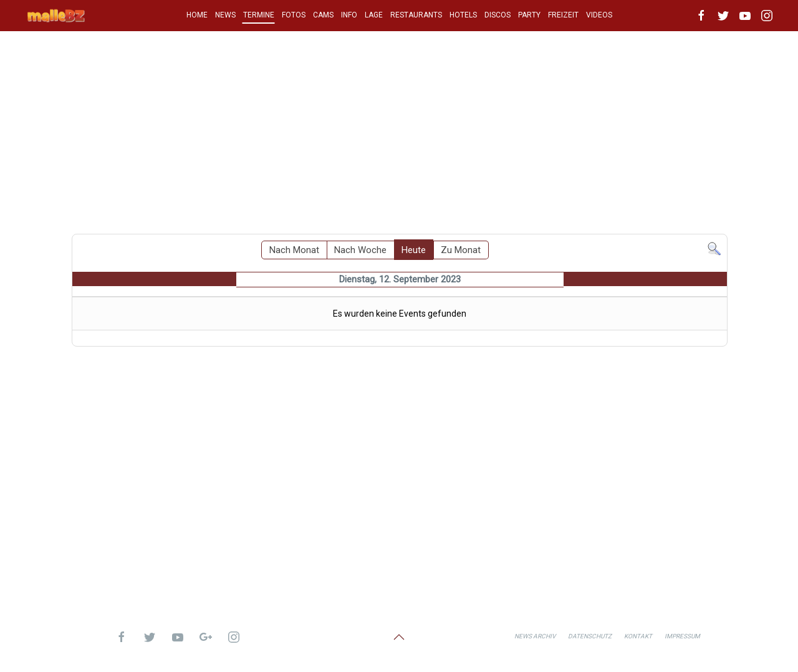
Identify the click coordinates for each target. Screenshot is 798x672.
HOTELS (463, 15)
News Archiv (535, 636)
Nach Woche (360, 250)
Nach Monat (294, 250)
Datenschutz (590, 636)
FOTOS (294, 15)
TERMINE (259, 15)
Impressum (682, 636)
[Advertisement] (399, 128)
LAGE (374, 15)
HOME (197, 15)
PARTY (529, 15)
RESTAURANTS (416, 15)
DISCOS (498, 15)
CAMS (323, 15)
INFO (349, 15)
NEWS (225, 15)
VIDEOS (599, 15)
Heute (414, 250)
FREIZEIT (563, 15)
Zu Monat (461, 250)
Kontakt (638, 636)
